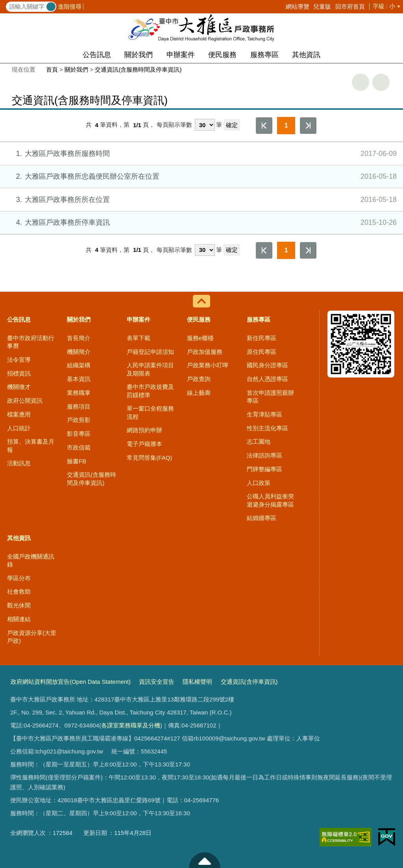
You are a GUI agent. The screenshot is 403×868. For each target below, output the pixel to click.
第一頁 (264, 126)
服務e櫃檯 (200, 338)
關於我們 (139, 55)
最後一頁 (308, 126)
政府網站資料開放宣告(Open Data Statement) (71, 682)
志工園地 (259, 441)
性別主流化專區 (267, 428)
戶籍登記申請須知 (150, 352)
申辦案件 (181, 55)
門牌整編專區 (264, 469)
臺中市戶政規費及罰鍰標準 (150, 391)
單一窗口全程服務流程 (150, 412)
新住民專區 (262, 338)
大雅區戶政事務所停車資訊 (201, 222)
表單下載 (139, 338)
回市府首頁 (350, 6)
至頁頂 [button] (205, 860)
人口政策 (259, 483)
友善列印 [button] (360, 82)
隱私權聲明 (197, 682)
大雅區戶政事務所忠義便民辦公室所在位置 (201, 176)
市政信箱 (79, 447)
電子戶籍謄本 (144, 444)
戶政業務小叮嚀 (208, 365)
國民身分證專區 (267, 365)
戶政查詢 (199, 379)
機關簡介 (79, 352)
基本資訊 (79, 379)
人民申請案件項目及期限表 (150, 369)
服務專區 (264, 55)
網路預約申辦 (144, 430)
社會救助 (19, 591)
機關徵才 (19, 387)
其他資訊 (306, 55)
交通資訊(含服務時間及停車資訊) (138, 69)
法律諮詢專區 (264, 455)
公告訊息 (97, 55)
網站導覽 (298, 6)
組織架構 (79, 365)
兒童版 (322, 6)
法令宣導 (19, 360)
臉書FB (77, 461)
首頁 (52, 69)
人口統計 (19, 428)
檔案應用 (19, 414)
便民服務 (222, 55)
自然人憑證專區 (267, 379)
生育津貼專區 (264, 414)
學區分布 (19, 578)
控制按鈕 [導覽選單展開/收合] (201, 301)
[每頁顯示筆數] (205, 125)
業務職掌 (79, 393)
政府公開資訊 (25, 401)
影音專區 (79, 434)
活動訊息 (19, 463)
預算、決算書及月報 (31, 445)
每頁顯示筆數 (174, 125)
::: (3, 5)
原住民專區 (262, 352)
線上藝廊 (199, 393)
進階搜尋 (70, 6)
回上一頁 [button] (381, 82)
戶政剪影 (79, 420)
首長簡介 (79, 338)
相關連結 (19, 619)
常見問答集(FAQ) (149, 458)
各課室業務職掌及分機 (131, 725)
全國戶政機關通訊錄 (31, 560)
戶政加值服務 (205, 352)
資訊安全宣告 (157, 682)
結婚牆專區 (262, 518)
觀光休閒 (19, 605)
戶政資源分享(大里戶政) (32, 637)
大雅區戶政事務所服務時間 (201, 154)
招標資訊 (19, 373)
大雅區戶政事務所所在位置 (201, 200)
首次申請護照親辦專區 (270, 397)
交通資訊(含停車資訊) (249, 682)
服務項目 (79, 406)
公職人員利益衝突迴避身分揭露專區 (270, 500)
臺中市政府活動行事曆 (31, 342)
